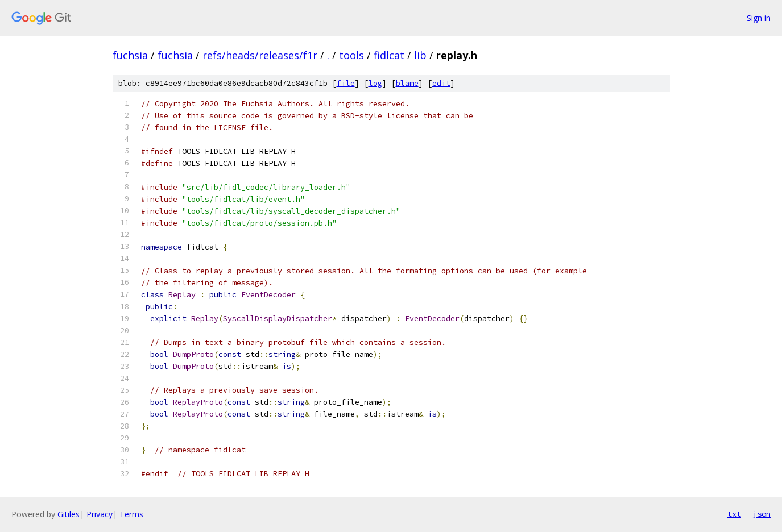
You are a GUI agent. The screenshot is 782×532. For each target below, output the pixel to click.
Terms (131, 514)
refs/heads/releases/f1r (260, 55)
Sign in (759, 18)
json (762, 514)
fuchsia (130, 55)
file (346, 83)
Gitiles (69, 514)
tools (351, 55)
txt (734, 514)
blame (407, 83)
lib (420, 55)
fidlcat (389, 55)
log (375, 83)
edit (441, 83)
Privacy (100, 514)
